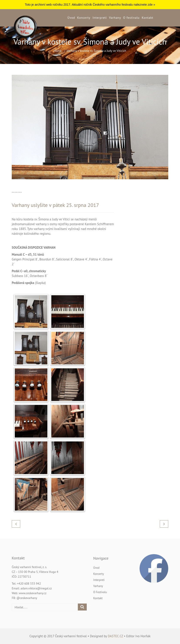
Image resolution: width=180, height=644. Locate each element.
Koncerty (84, 18)
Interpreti (100, 18)
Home (58, 51)
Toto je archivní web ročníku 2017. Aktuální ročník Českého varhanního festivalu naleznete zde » (90, 5)
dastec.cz (115, 636)
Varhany (115, 18)
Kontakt (147, 18)
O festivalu (131, 18)
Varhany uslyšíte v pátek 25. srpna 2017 (55, 205)
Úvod (71, 18)
